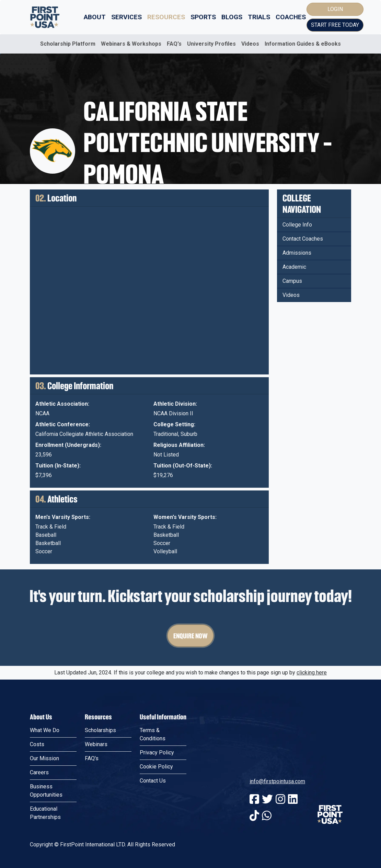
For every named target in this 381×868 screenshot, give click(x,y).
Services (126, 17)
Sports (203, 17)
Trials (259, 17)
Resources (166, 17)
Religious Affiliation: (179, 445)
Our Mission (44, 758)
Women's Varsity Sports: (185, 517)
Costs (37, 744)
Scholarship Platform (68, 44)
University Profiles (211, 44)
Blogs (232, 17)
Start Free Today (335, 25)
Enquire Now (190, 636)
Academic (294, 267)
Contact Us (153, 781)
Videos (250, 44)
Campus (292, 281)
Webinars (96, 744)
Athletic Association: (62, 404)
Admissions (297, 253)
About (95, 17)
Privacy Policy (157, 753)
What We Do (45, 730)
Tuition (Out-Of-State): (183, 466)
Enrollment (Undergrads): (68, 445)
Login (335, 9)
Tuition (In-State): (58, 466)
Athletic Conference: (63, 424)
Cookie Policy (156, 767)
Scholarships (100, 730)
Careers (39, 772)
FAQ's (174, 44)
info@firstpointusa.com (277, 781)
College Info (297, 225)
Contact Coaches (303, 239)
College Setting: (174, 424)
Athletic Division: (175, 404)
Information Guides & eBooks (303, 44)
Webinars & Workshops (131, 44)
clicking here (312, 673)
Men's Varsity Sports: (63, 517)
